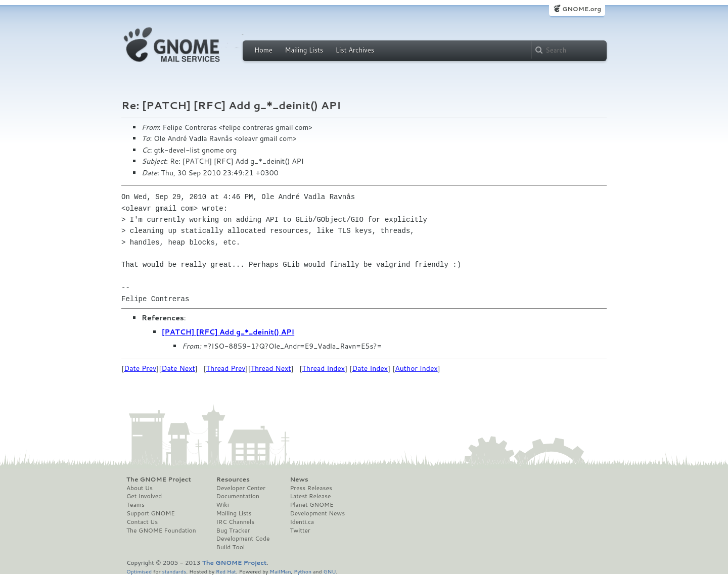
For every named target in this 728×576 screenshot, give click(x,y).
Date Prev (140, 368)
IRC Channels (236, 522)
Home (263, 50)
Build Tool (231, 547)
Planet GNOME (311, 505)
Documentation (238, 496)
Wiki (223, 505)
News (299, 479)
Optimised (139, 571)
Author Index (416, 368)
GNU (330, 571)
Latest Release (310, 496)
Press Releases (311, 488)
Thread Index (324, 368)
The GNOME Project (159, 479)
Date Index (370, 368)
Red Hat (226, 571)
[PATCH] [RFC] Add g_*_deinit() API (228, 332)
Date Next (178, 368)
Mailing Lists (304, 50)
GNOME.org (582, 9)
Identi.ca (302, 522)
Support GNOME (151, 513)
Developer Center (241, 488)
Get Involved (144, 496)
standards (174, 571)
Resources (233, 479)
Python (303, 571)
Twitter (300, 531)
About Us (140, 488)
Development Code (243, 539)
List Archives (355, 50)
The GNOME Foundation (161, 531)
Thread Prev (226, 368)
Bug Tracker (233, 531)
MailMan (280, 571)
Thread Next (271, 368)
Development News (317, 513)
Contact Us (142, 522)
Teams (135, 505)
